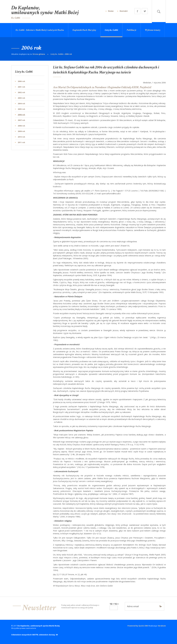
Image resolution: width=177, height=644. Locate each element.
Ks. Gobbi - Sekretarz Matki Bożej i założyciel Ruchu (40, 30)
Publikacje (132, 30)
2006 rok (68, 54)
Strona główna (39, 54)
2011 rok (21, 142)
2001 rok (21, 87)
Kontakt (124, 11)
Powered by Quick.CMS (138, 626)
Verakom (162, 626)
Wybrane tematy (153, 30)
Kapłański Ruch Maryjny (84, 30)
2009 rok (21, 131)
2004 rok (21, 103)
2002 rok (21, 92)
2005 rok (21, 109)
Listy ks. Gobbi (111, 30)
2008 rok (21, 126)
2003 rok (21, 98)
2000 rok (21, 81)
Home (111, 11)
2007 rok (21, 120)
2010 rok (21, 137)
